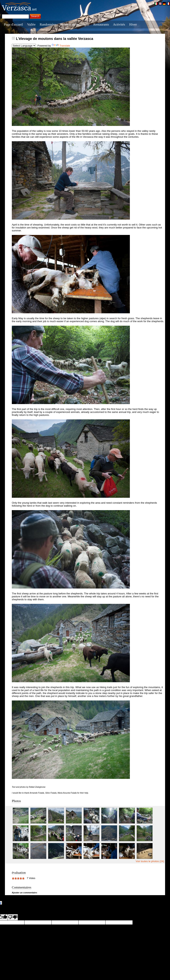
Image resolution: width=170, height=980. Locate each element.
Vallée (31, 24)
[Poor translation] (13, 917)
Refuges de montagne (75, 24)
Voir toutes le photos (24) (150, 861)
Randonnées (48, 24)
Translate (61, 46)
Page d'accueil (13, 24)
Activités (119, 24)
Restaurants (101, 24)
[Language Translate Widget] (24, 46)
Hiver (133, 24)
